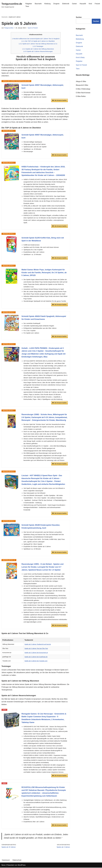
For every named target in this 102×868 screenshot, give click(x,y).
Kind (90, 4)
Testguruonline (9, 28)
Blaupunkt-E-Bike (82, 85)
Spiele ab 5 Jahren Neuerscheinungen (38, 51)
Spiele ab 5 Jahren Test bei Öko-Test (36, 649)
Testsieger (38, 46)
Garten (74, 4)
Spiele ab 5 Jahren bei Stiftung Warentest (38, 49)
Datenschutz (17, 860)
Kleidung (48, 4)
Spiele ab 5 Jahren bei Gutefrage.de (36, 657)
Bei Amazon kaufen (61, 100)
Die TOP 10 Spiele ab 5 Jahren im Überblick (38, 41)
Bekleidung (80, 39)
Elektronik (66, 4)
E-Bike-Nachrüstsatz (83, 93)
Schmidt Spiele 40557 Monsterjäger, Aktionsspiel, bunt (43, 87)
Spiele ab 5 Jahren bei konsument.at (36, 653)
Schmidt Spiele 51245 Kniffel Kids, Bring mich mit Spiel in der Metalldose (43, 239)
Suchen (96, 21)
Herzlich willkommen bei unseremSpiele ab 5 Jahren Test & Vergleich (36, 39)
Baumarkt (38, 4)
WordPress (22, 865)
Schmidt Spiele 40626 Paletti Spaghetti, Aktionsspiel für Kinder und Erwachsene (44, 318)
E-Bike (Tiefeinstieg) (83, 89)
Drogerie (56, 4)
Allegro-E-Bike (81, 82)
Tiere (27, 6)
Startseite (4, 17)
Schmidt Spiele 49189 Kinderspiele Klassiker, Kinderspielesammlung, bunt (41, 527)
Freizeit (97, 4)
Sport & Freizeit (33, 28)
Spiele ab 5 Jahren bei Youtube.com (36, 661)
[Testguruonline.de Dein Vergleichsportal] (12, 5)
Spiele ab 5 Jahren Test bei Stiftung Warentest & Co (38, 44)
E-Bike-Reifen (81, 96)
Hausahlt (83, 4)
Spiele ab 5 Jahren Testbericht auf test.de (38, 645)
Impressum (6, 860)
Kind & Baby (80, 58)
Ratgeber (29, 4)
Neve (3, 865)
